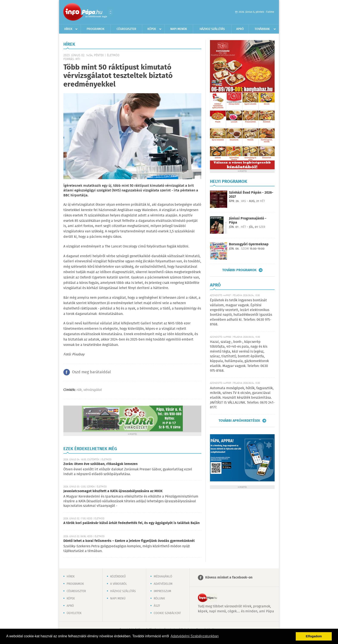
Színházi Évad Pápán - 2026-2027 (251, 195)
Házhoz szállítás (212, 29)
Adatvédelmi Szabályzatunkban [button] (195, 636)
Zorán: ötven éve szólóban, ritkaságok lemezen (100, 464)
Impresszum (162, 591)
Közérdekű (118, 577)
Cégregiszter (126, 29)
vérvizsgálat (93, 390)
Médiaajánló (163, 577)
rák (79, 390)
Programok (96, 29)
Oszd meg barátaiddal (91, 372)
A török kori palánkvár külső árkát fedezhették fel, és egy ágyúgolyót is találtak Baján (131, 523)
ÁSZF (157, 606)
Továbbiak (262, 29)
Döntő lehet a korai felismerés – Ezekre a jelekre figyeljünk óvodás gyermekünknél (129, 541)
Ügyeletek (74, 613)
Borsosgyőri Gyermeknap (249, 244)
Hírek (68, 29)
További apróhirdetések (239, 421)
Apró (240, 29)
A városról (119, 584)
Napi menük (179, 29)
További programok (239, 270)
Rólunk (159, 599)
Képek (152, 29)
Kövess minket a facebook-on (229, 578)
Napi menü (118, 599)
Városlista (110, 12)
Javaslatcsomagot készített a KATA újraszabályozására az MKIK (113, 491)
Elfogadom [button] (314, 636)
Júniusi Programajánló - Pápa (248, 221)
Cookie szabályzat (167, 613)
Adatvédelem (163, 584)
